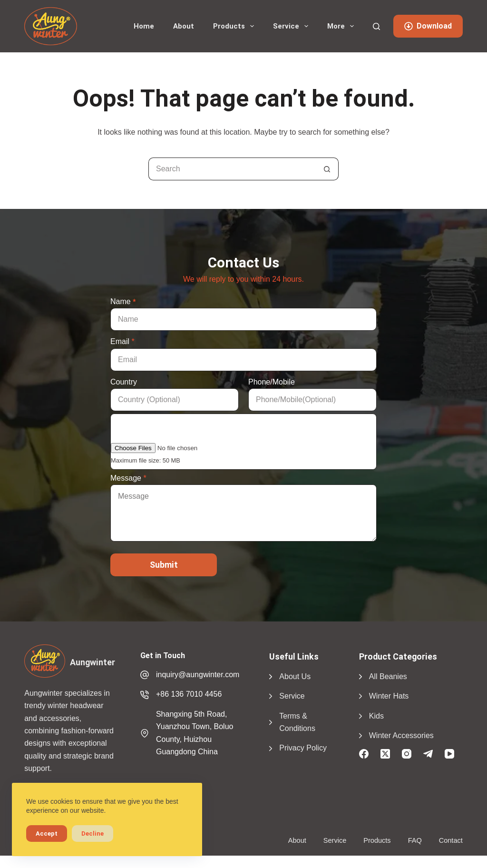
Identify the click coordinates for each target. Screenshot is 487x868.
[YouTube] (449, 754)
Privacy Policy (303, 748)
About (184, 26)
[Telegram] (428, 754)
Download (428, 26)
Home (144, 26)
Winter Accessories (401, 735)
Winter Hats (389, 696)
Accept (47, 833)
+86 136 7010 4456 (189, 694)
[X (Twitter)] (385, 754)
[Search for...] (232, 169)
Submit (164, 565)
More (342, 26)
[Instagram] (407, 754)
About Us (295, 676)
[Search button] (327, 169)
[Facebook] (364, 754)
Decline (93, 833)
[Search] (376, 26)
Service (292, 26)
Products (235, 26)
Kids (376, 716)
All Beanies (388, 676)
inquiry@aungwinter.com (198, 675)
